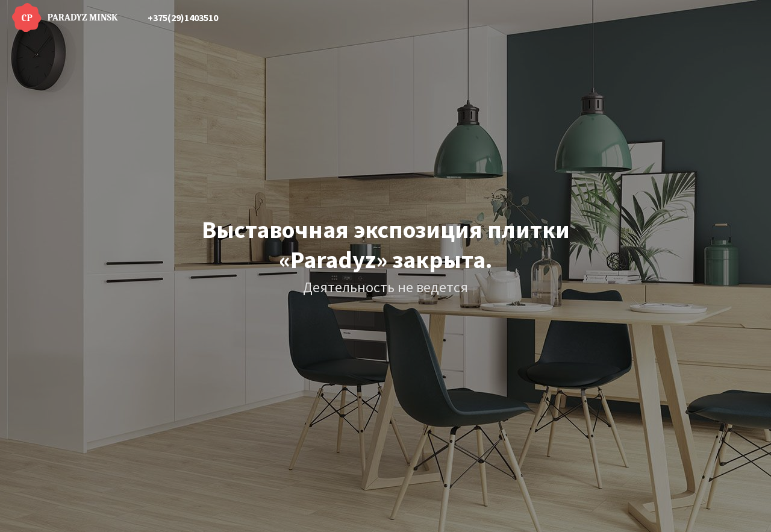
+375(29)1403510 (183, 17)
